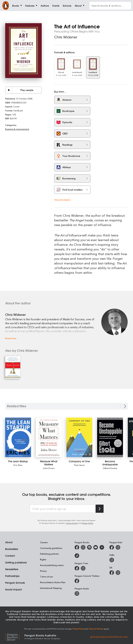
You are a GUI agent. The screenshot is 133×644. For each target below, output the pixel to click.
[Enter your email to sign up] (63, 509)
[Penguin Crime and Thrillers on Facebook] (77, 581)
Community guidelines (51, 548)
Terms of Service (96, 629)
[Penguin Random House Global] (15, 637)
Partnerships (12, 576)
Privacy (43, 571)
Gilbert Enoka (110, 468)
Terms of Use (72, 523)
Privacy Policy (88, 523)
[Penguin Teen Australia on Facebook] (77, 568)
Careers (44, 542)
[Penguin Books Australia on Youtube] (96, 547)
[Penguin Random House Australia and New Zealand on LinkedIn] (102, 547)
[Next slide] (125, 406)
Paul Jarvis (79, 465)
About (9, 542)
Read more (11, 338)
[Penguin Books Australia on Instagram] (83, 547)
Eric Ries (18, 465)
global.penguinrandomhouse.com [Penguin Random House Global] (109, 636)
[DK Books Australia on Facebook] (112, 573)
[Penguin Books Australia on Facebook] (77, 547)
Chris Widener (66, 37)
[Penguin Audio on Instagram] (77, 594)
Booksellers (12, 549)
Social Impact (14, 590)
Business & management (17, 129)
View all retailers (62, 200)
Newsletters (12, 569)
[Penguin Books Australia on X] (89, 547)
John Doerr (49, 468)
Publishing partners (49, 554)
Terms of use (46, 577)
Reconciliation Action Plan (53, 582)
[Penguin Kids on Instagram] (118, 547)
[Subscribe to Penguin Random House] (100, 509)
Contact (10, 556)
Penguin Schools (15, 583)
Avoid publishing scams (52, 565)
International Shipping (51, 588)
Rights (43, 559)
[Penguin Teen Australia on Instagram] (83, 568)
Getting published (16, 563)
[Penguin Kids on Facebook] (112, 547)
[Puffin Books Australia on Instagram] (112, 560)
